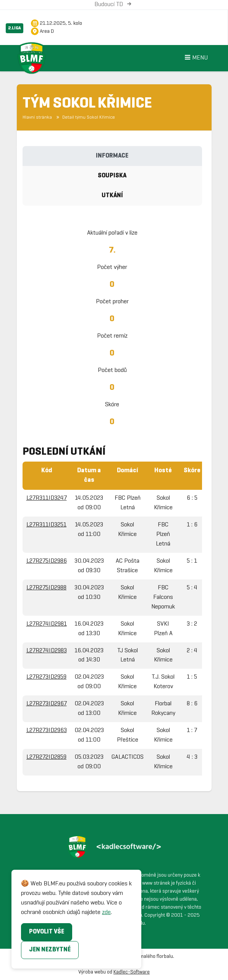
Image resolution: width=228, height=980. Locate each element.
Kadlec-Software (132, 972)
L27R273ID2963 (47, 730)
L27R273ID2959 (46, 677)
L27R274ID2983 (47, 651)
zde (106, 912)
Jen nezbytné (50, 950)
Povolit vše (47, 932)
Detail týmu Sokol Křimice (85, 117)
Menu (195, 58)
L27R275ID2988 (46, 588)
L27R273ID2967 (47, 704)
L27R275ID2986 (47, 561)
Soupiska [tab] (112, 176)
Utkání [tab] (112, 196)
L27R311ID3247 (47, 498)
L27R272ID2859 (46, 757)
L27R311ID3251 (46, 525)
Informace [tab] (112, 156)
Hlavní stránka (37, 117)
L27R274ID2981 (47, 624)
